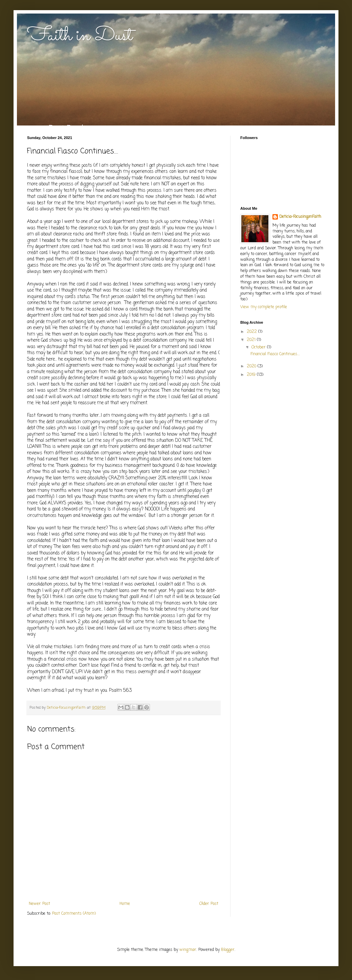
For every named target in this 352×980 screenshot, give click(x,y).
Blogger (228, 950)
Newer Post (39, 904)
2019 (252, 375)
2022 (252, 332)
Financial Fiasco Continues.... (275, 354)
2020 (252, 366)
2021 (252, 340)
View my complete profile (264, 307)
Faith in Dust (80, 36)
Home (125, 904)
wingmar (188, 950)
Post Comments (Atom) (74, 914)
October (259, 347)
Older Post (209, 904)
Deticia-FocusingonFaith (300, 217)
